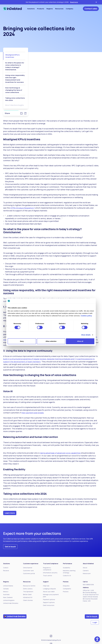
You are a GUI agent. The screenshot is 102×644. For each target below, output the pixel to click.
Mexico (6, 592)
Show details (86, 335)
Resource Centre (29, 586)
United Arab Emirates (11, 603)
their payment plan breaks (33, 413)
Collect (6, 568)
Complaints (67, 589)
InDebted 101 (28, 597)
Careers (86, 571)
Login (95, 622)
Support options (49, 602)
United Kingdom (9, 600)
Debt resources (49, 605)
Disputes (66, 586)
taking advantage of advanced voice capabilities (60, 453)
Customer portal (29, 573)
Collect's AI (67, 576)
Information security (50, 573)
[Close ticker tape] (96, 2)
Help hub (46, 586)
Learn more (10, 513)
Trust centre (48, 576)
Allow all (80, 341)
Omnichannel (28, 568)
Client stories (28, 600)
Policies (66, 592)
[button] (97, 639)
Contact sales (91, 9)
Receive (6, 571)
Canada (6, 589)
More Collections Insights (14, 105)
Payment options (49, 599)
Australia (6, 594)
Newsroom (87, 573)
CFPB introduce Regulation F (23, 208)
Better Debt (27, 594)
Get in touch (10, 547)
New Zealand (8, 597)
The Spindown (28, 592)
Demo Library (28, 589)
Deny (22, 341)
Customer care (28, 571)
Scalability (67, 568)
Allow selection (51, 341)
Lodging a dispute (49, 589)
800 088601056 (88, 585)
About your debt (49, 592)
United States (8, 586)
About (85, 568)
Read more (74, 2)
